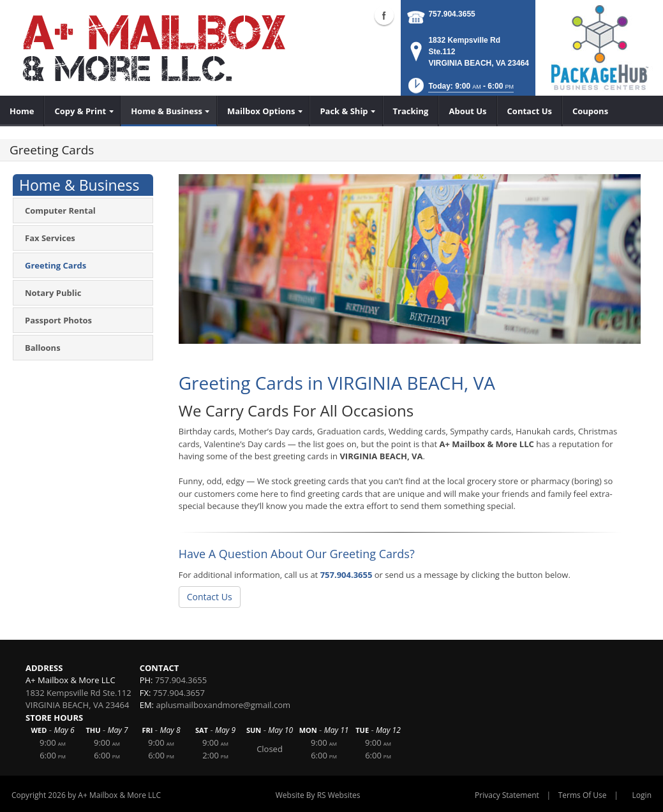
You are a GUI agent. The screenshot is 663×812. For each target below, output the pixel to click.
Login (642, 795)
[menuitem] (22, 111)
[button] (460, 90)
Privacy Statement (507, 795)
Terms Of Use (583, 795)
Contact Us (210, 597)
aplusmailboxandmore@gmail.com (223, 705)
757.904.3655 (451, 14)
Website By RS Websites (318, 795)
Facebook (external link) (384, 15)
